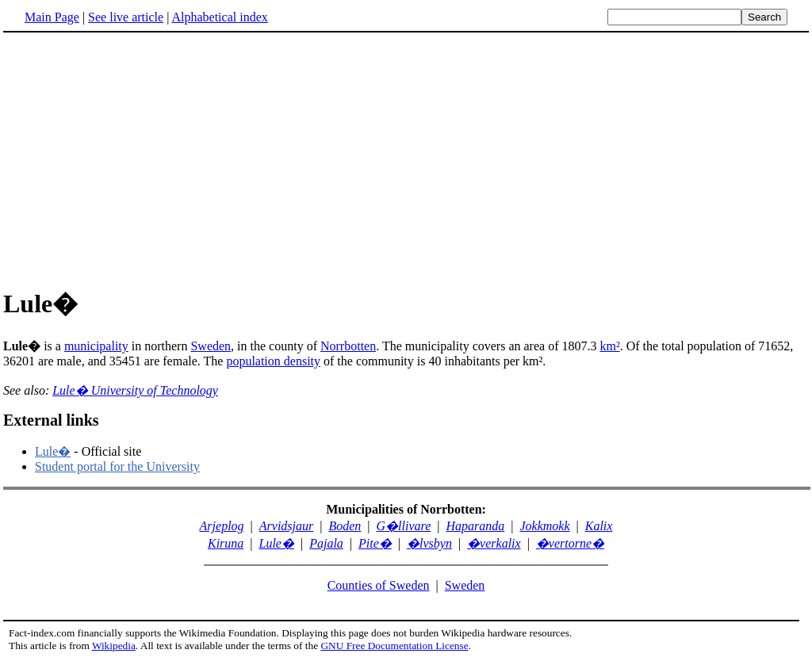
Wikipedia (114, 646)
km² (609, 346)
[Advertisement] (136, 158)
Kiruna (226, 543)
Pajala (326, 543)
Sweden (211, 346)
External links (51, 420)
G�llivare (404, 526)
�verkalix (494, 543)
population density (273, 361)
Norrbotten (348, 346)
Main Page (52, 17)
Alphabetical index (219, 17)
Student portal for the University (117, 466)
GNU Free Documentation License (394, 646)
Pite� (375, 543)
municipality (96, 346)
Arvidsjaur (286, 526)
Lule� (53, 451)
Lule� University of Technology (135, 390)
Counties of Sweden (379, 585)
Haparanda (475, 526)
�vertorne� (570, 543)
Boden (345, 526)
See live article (126, 17)
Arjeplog (222, 526)
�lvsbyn (429, 543)
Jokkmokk (544, 526)
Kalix (599, 526)
